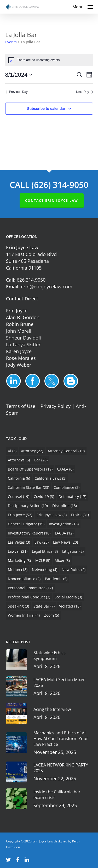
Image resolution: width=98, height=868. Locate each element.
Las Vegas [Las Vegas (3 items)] (19, 542)
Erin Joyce (17, 311)
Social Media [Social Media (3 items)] (68, 597)
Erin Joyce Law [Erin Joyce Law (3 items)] (52, 515)
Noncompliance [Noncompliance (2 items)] (24, 579)
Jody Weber (19, 365)
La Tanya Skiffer (23, 344)
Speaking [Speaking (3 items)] (18, 606)
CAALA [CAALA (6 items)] (65, 469)
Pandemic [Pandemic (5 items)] (56, 579)
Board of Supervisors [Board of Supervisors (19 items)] (30, 469)
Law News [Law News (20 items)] (65, 542)
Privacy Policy (56, 406)
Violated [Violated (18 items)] (70, 606)
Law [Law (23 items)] (42, 542)
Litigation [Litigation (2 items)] (73, 551)
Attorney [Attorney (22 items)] (32, 451)
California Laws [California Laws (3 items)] (50, 478)
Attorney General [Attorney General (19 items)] (66, 451)
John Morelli (19, 331)
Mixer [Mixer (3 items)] (62, 560)
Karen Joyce (19, 351)
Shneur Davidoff (24, 338)
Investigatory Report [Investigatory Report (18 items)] (29, 533)
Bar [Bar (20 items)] (41, 460)
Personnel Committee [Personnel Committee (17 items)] (30, 588)
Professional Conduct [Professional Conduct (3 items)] (29, 597)
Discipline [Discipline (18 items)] (65, 506)
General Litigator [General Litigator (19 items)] (26, 524)
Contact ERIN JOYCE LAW (52, 201)
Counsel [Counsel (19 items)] (19, 497)
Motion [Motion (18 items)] (18, 570)
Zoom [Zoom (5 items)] (52, 615)
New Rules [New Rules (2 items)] (74, 570)
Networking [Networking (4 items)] (45, 570)
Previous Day (16, 92)
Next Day (84, 92)
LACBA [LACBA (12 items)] (64, 533)
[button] (83, 6)
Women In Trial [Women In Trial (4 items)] (24, 615)
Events (11, 42)
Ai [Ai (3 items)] (12, 451)
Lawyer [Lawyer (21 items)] (18, 551)
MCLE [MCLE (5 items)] (43, 560)
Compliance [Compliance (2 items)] (67, 487)
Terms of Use (21, 406)
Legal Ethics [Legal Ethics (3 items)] (45, 551)
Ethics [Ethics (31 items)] (80, 515)
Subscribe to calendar (46, 109)
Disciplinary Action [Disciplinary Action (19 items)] (28, 506)
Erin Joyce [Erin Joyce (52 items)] (20, 515)
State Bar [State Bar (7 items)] (44, 606)
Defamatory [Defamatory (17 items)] (72, 497)
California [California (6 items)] (19, 478)
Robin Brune (20, 324)
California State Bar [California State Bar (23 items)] (28, 487)
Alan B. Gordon (23, 317)
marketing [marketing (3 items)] (19, 560)
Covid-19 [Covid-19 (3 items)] (44, 497)
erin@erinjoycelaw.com (47, 287)
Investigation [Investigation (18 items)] (64, 524)
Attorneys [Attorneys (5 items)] (19, 460)
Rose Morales (21, 358)
